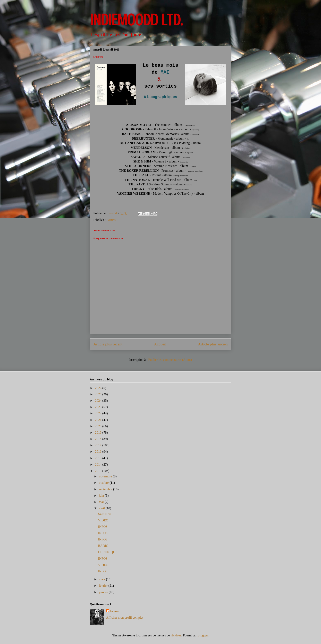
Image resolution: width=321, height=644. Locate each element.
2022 (99, 413)
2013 (99, 471)
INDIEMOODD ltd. (136, 20)
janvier (104, 592)
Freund (115, 611)
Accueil (160, 344)
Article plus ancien (213, 344)
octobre (104, 483)
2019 (99, 433)
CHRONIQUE (108, 552)
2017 (99, 445)
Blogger (203, 635)
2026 (99, 388)
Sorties (111, 220)
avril (102, 508)
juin (102, 496)
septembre (106, 489)
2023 (99, 407)
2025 (99, 394)
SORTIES (105, 514)
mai (102, 502)
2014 (99, 464)
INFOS (103, 527)
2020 (99, 426)
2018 (99, 439)
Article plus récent (108, 344)
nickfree (176, 635)
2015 (99, 458)
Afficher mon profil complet (125, 617)
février (104, 586)
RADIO (103, 546)
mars (102, 579)
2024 (99, 401)
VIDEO (103, 520)
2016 (99, 452)
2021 (99, 420)
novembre (106, 476)
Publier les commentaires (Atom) (170, 360)
